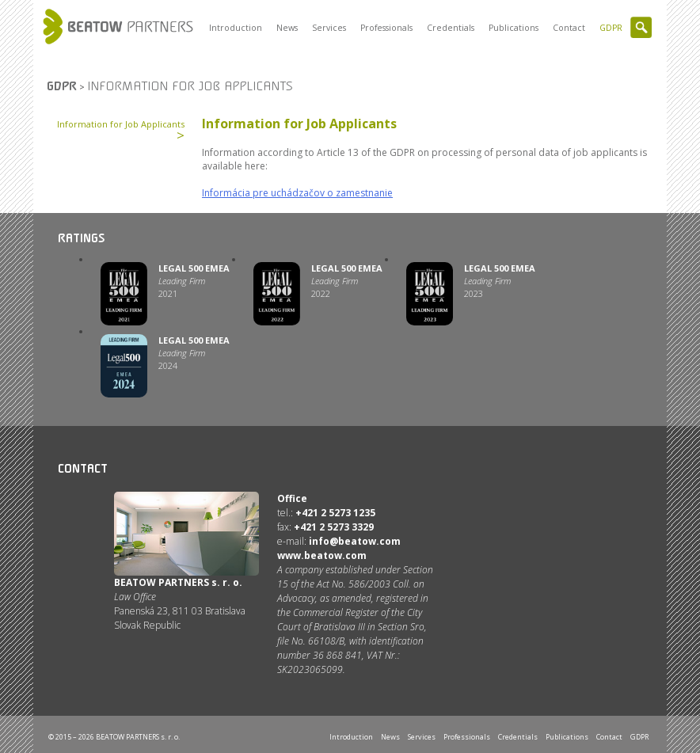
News (287, 28)
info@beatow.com (355, 541)
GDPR (611, 28)
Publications (514, 28)
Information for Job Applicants (121, 124)
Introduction (236, 28)
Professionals (386, 28)
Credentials (451, 28)
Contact (569, 28)
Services (329, 28)
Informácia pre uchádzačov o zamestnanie (297, 193)
